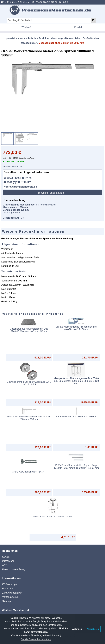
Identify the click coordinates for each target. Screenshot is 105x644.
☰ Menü (26, 27)
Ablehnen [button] (77, 629)
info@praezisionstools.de (52, 2)
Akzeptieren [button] (93, 629)
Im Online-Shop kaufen (51, 193)
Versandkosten (30, 158)
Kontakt (79, 27)
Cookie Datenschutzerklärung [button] (36, 639)
